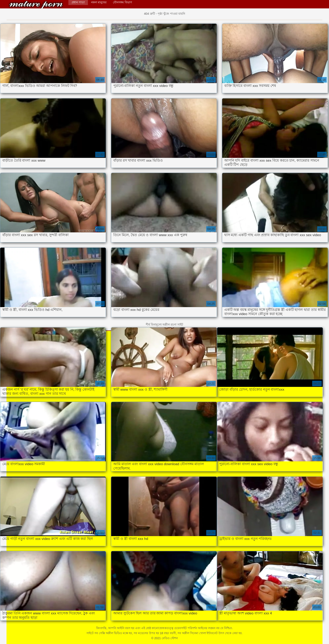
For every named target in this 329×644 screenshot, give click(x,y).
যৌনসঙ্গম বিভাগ (122, 2)
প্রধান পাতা (78, 2)
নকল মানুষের (99, 2)
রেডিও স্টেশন (36, 5)
